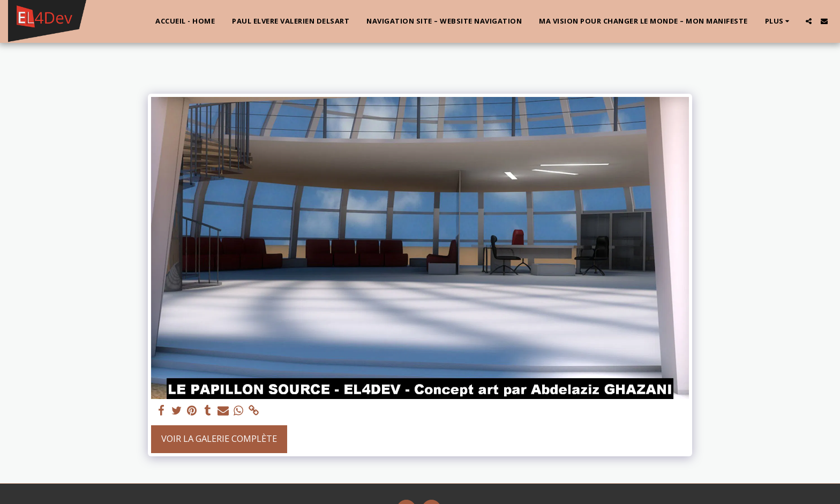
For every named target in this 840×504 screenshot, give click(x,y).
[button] (809, 21)
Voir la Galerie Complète (219, 438)
